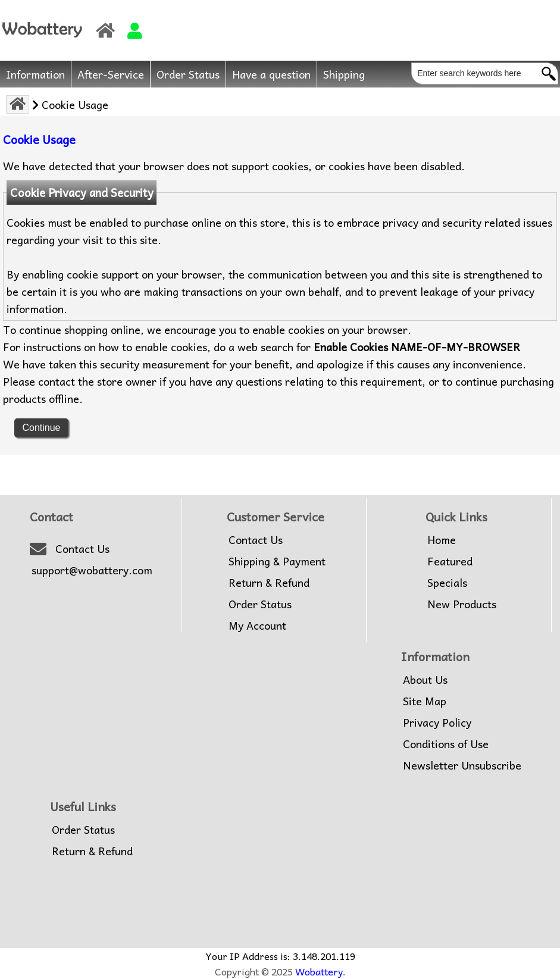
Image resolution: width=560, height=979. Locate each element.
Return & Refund (269, 583)
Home (442, 540)
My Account (257, 625)
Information (35, 74)
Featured (450, 561)
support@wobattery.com (92, 570)
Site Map (425, 701)
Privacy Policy (437, 722)
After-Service (111, 74)
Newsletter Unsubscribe (462, 765)
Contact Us (82, 549)
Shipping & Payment (277, 561)
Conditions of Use (446, 744)
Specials (447, 583)
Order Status (188, 74)
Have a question (271, 74)
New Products (462, 604)
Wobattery (319, 971)
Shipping (344, 74)
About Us (425, 680)
